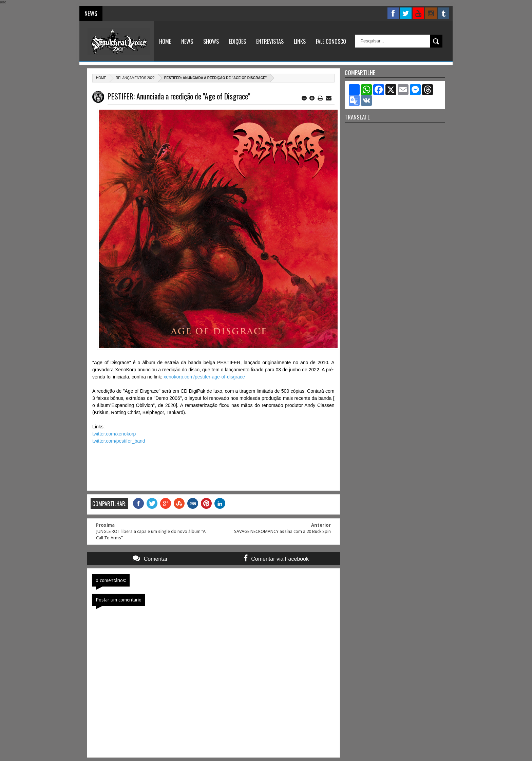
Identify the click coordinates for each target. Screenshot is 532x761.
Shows (211, 41)
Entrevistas (270, 41)
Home (165, 41)
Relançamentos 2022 (135, 78)
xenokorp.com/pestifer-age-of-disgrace (204, 377)
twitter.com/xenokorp (114, 434)
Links (300, 41)
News (187, 41)
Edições (237, 41)
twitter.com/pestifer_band (119, 441)
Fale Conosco (331, 41)
